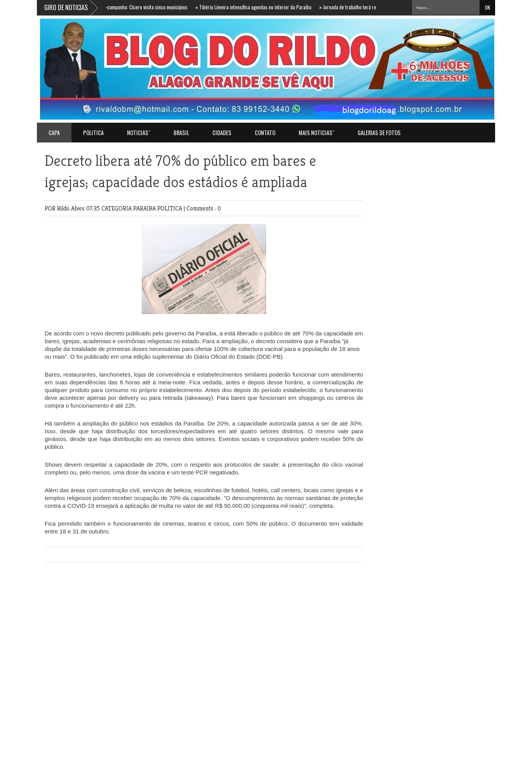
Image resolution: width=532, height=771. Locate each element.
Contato (265, 133)
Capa (54, 133)
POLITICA (93, 133)
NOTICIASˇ (139, 133)
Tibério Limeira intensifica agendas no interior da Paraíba (256, 7)
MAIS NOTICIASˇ (316, 133)
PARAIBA (145, 208)
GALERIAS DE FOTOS (379, 133)
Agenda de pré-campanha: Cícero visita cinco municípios (133, 7)
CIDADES (222, 133)
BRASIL (181, 133)
